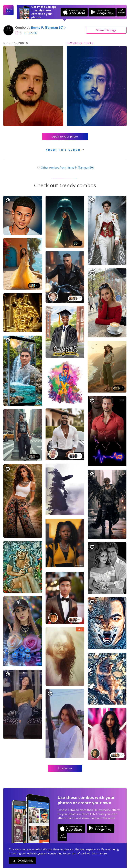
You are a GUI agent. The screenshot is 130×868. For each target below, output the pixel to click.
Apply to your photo (65, 136)
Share (106, 30)
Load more (65, 768)
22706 (31, 33)
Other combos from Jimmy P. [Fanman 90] (65, 168)
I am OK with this (22, 861)
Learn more (99, 853)
